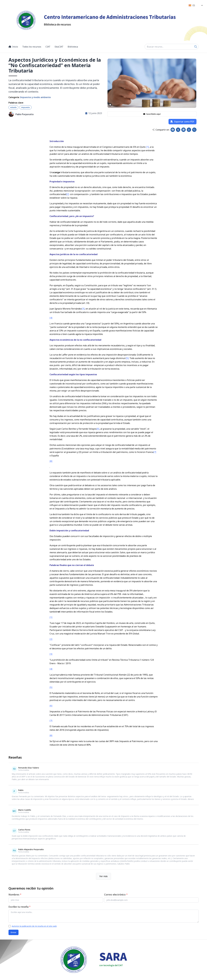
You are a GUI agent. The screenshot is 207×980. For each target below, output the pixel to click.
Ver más (103, 876)
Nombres (15, 895)
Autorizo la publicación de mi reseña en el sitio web (34, 926)
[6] (98, 429)
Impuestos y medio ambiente (35, 97)
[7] (155, 452)
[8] (51, 461)
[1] (147, 147)
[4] (51, 318)
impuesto (26, 107)
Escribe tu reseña (20, 907)
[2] (68, 194)
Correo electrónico (116, 895)
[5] (127, 358)
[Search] (196, 47)
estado (13, 107)
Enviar (14, 932)
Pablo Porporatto (25, 114)
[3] (83, 309)
